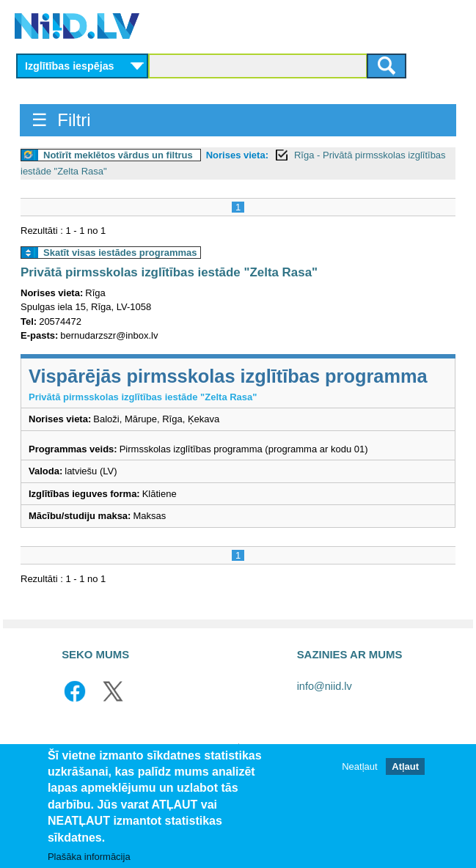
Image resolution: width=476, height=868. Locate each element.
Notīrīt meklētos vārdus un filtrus (118, 155)
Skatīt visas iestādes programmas (120, 253)
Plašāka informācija (89, 858)
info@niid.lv (325, 686)
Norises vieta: (237, 155)
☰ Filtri (61, 120)
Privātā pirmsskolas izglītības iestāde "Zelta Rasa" (169, 272)
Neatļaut (359, 768)
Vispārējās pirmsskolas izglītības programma (228, 376)
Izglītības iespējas (70, 66)
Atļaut (405, 768)
